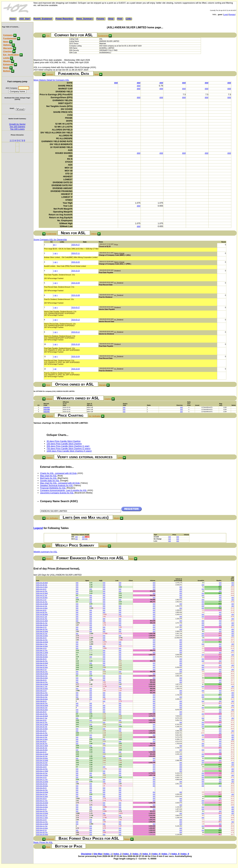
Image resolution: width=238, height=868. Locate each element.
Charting (7, 51)
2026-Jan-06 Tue (42, 748)
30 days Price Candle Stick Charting (64, 441)
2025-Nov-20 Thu (42, 811)
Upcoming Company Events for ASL (57, 493)
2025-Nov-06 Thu (42, 832)
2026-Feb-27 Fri (41, 669)
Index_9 (185, 854)
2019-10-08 (76, 295)
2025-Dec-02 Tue (42, 794)
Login (226, 15)
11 (45, 357)
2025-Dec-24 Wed (42, 760)
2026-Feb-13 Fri (41, 691)
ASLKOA (47, 407)
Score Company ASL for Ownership (50, 240)
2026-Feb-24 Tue (42, 676)
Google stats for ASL (50, 481)
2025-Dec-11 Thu (42, 779)
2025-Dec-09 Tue (42, 784)
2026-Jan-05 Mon (42, 750)
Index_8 (175, 854)
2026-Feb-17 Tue (42, 686)
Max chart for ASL (49, 476)
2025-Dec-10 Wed (42, 782)
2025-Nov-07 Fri (41, 830)
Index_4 (137, 854)
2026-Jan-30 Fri (41, 712)
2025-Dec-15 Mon (42, 775)
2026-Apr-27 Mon (42, 587)
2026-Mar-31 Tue (42, 623)
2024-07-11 (76, 253)
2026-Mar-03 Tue (42, 665)
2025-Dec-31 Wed (42, 754)
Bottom (7, 71)
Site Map (98, 854)
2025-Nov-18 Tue (42, 815)
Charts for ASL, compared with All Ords (58, 473)
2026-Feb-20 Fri (41, 680)
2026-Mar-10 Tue (42, 655)
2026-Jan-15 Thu (42, 733)
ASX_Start (25, 19)
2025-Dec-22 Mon (42, 765)
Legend (38, 528)
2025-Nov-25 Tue (42, 805)
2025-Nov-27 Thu (42, 801)
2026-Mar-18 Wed (42, 642)
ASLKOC (47, 412)
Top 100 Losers (17, 129)
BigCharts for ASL (49, 478)
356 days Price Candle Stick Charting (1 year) (68, 446)
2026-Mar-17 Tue (42, 644)
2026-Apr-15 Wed (42, 604)
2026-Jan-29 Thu (42, 714)
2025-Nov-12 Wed (42, 824)
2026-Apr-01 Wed (42, 621)
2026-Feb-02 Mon (42, 710)
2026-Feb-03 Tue (42, 708)
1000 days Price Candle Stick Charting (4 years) (69, 451)
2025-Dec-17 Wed (42, 771)
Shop (111, 19)
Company (8, 35)
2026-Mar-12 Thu (42, 650)
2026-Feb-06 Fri (41, 701)
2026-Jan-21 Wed (42, 724)
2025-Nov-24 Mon (42, 807)
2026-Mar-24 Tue (42, 633)
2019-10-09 (76, 283)
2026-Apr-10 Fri (41, 610)
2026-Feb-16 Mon (42, 688)
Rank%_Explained (43, 19)
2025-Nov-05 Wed (42, 834)
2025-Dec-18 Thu (42, 769)
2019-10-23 (76, 271)
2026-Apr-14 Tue (42, 606)
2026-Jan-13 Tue (42, 737)
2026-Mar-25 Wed (42, 631)
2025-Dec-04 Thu (42, 790)
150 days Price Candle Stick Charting (64, 444)
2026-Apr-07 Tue (42, 617)
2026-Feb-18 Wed (42, 684)
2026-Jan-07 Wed (42, 746)
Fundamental (10, 38)
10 (45, 344)
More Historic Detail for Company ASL (51, 80)
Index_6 (156, 854)
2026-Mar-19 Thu (42, 640)
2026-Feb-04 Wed (42, 705)
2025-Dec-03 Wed (42, 792)
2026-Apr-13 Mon (42, 608)
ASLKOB (47, 410)
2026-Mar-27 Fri (41, 627)
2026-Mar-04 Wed (42, 663)
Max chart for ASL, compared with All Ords (60, 483)
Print (120, 19)
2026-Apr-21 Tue (42, 595)
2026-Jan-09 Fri (41, 741)
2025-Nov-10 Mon (42, 828)
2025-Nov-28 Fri (41, 799)
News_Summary (85, 19)
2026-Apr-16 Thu (42, 602)
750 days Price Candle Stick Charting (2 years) (69, 448)
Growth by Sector (17, 124)
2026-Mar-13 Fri (41, 648)
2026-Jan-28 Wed (42, 716)
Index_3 (127, 854)
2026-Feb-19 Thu (42, 682)
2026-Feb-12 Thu (42, 693)
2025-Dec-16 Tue (42, 773)
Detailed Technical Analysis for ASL (57, 485)
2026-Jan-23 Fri (41, 720)
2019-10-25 (76, 262)
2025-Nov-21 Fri (41, 809)
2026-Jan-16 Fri (41, 731)
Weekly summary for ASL (46, 552)
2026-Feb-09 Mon (42, 699)
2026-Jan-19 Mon (42, 729)
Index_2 (118, 854)
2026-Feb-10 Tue (42, 697)
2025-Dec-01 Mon (42, 796)
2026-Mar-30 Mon (42, 625)
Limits (6, 58)
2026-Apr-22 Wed (42, 593)
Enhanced (8, 64)
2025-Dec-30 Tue (42, 756)
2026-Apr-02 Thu (42, 619)
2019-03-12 (76, 332)
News (6, 42)
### (116, 83)
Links (129, 19)
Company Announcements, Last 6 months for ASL (63, 490)
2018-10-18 (76, 344)
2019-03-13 (76, 320)
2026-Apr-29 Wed (42, 583)
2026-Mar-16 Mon (42, 646)
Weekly (7, 61)
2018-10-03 (76, 369)
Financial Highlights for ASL (53, 488)
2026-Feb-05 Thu (42, 703)
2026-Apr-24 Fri (41, 589)
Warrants (8, 48)
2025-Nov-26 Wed (42, 803)
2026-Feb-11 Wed (42, 695)
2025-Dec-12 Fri (41, 777)
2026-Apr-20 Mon (42, 597)
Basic (6, 68)
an (54, 245)
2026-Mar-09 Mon (42, 657)
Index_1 (108, 854)
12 (45, 369)
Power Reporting (64, 19)
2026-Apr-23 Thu (42, 591)
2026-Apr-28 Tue (42, 585)
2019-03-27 (76, 308)
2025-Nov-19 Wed (42, 813)
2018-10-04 (76, 357)
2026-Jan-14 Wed (42, 735)
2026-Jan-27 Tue (42, 718)
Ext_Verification (11, 55)
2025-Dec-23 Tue (42, 763)
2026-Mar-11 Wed (42, 653)
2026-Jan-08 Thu (42, 743)
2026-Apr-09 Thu (42, 612)
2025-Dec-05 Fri (41, 788)
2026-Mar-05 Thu (42, 661)
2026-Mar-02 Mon (42, 667)
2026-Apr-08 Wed (42, 614)
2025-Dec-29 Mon (42, 758)
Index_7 (166, 854)
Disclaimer (86, 854)
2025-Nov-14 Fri (41, 820)
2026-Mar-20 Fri (41, 638)
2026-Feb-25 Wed (42, 674)
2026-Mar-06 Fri (41, 659)
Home (13, 19)
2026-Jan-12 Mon (42, 739)
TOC (48, 36)
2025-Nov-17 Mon (42, 818)
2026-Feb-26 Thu (42, 672)
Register (232, 15)
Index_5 (146, 854)
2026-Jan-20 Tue (42, 727)
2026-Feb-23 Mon (42, 678)
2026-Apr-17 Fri (41, 600)
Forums (100, 19)
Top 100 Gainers (17, 127)
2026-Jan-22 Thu (42, 722)
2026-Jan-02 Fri (41, 752)
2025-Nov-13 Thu (42, 822)
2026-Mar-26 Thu (42, 629)
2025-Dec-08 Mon (42, 786)
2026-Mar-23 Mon (42, 636)
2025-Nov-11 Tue (42, 826)
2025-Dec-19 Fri (41, 767)
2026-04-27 (76, 245)
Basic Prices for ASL (43, 842)
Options (7, 45)
